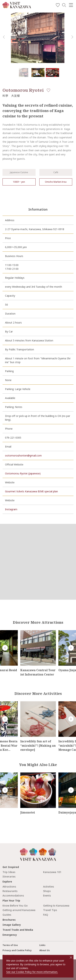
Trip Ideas (9, 872)
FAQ (46, 915)
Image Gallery (12, 925)
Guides (7, 915)
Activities (49, 887)
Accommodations (13, 895)
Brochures (9, 920)
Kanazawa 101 (52, 872)
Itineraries (9, 876)
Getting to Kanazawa (56, 906)
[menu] (71, 5)
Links (42, 945)
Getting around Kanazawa (19, 910)
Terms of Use (10, 945)
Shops (47, 891)
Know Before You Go (15, 906)
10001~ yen (19, 182)
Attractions (9, 887)
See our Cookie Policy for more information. (32, 972)
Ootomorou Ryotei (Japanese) (23, 473)
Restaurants (10, 891)
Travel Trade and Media (18, 930)
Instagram (11, 509)
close (71, 957)
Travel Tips (50, 910)
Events (47, 895)
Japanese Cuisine (19, 172)
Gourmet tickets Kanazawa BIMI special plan (31, 491)
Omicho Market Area (56, 182)
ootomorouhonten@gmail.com (23, 455)
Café (56, 172)
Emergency (10, 935)
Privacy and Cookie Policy (17, 950)
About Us (45, 950)
